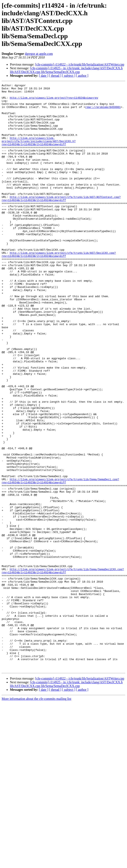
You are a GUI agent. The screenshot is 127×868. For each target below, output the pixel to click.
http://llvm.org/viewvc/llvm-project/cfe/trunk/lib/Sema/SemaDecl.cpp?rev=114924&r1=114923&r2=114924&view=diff (60, 560)
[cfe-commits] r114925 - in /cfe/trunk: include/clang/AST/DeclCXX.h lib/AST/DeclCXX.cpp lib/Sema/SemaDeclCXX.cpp (66, 70)
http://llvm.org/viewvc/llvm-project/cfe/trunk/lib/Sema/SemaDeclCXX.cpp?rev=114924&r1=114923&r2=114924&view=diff (63, 668)
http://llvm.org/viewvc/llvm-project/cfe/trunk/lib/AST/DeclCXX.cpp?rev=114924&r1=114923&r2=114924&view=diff (59, 289)
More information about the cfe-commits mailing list (36, 816)
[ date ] (44, 76)
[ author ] (82, 76)
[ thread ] (55, 76)
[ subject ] (69, 76)
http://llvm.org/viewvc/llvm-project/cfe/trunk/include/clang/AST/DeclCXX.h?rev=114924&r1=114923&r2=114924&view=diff (39, 153)
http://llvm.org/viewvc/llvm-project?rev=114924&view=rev (54, 101)
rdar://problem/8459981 (103, 112)
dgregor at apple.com (39, 54)
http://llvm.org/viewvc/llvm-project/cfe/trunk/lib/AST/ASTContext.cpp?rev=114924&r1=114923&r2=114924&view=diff (61, 222)
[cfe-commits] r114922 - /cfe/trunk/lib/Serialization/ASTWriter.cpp (80, 64)
